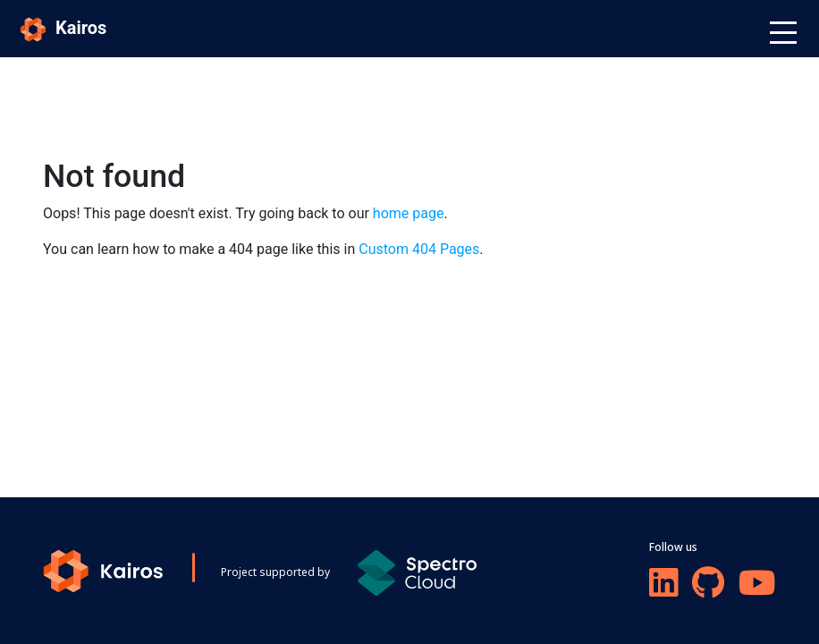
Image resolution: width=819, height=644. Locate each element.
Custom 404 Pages (419, 249)
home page (409, 213)
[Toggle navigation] (783, 32)
